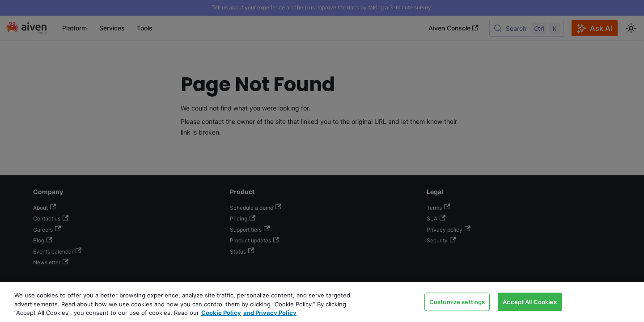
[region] (322, 302)
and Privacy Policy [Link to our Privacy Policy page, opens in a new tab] (270, 313)
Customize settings (457, 301)
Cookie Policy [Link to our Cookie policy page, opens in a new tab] (221, 313)
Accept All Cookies (530, 301)
